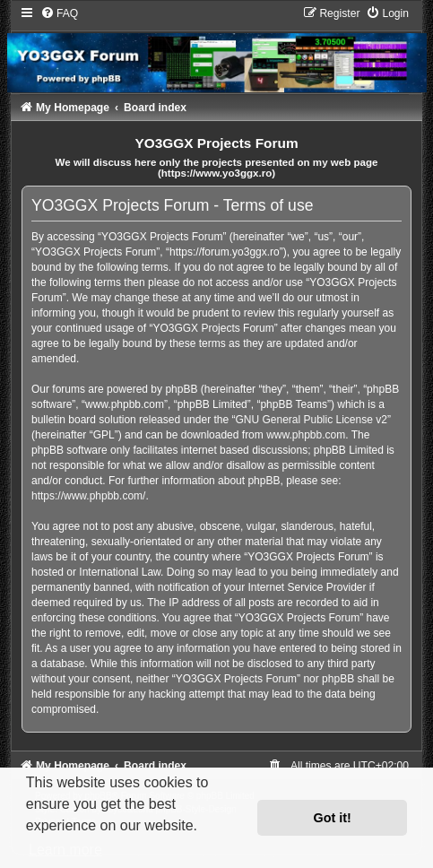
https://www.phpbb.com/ (88, 496)
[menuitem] (59, 13)
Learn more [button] (65, 850)
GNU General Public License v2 (311, 420)
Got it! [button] (333, 818)
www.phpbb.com (306, 435)
